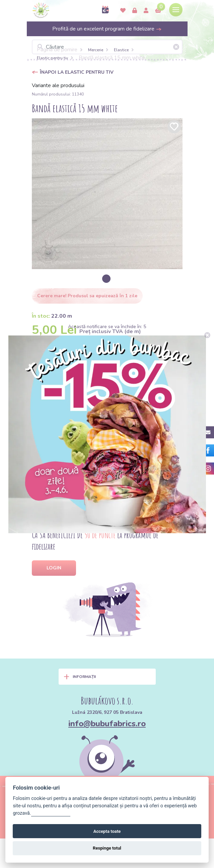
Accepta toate (107, 831)
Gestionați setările (51, 813)
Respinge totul (107, 848)
